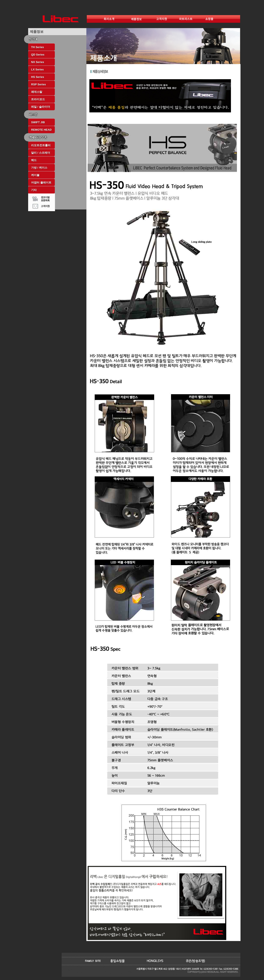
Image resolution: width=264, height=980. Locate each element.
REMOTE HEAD (41, 130)
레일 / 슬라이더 (41, 107)
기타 (34, 190)
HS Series (38, 77)
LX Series (37, 69)
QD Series (38, 55)
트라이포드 (38, 99)
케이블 (35, 175)
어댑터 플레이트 (41, 183)
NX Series (38, 62)
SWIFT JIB (38, 122)
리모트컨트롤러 (41, 145)
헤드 (34, 160)
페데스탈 (37, 92)
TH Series (38, 47)
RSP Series (38, 84)
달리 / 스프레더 (41, 153)
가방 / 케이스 (39, 168)
